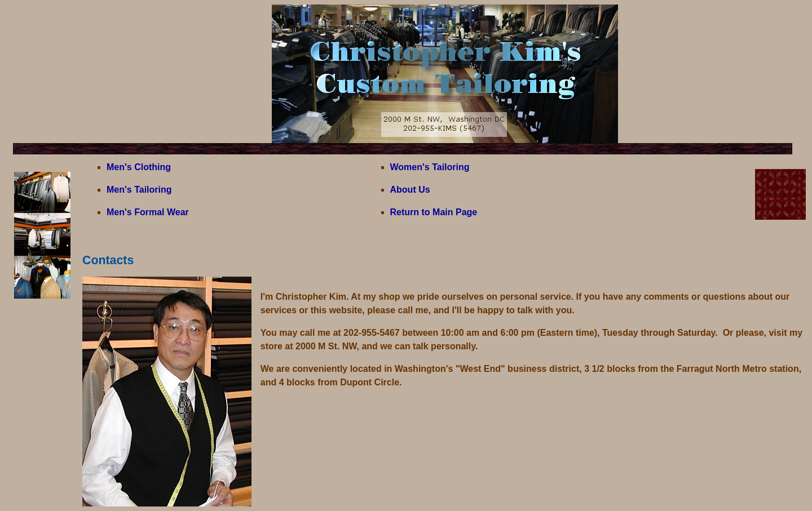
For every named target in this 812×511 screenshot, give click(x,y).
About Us (410, 190)
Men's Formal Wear (148, 212)
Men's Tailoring (139, 190)
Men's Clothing (139, 167)
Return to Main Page (434, 212)
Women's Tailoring (430, 167)
